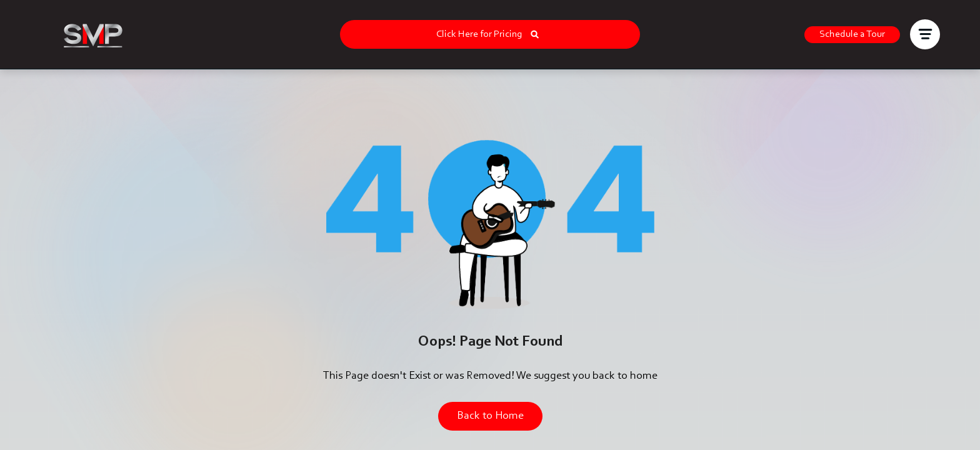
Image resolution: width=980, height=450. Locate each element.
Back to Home (490, 416)
